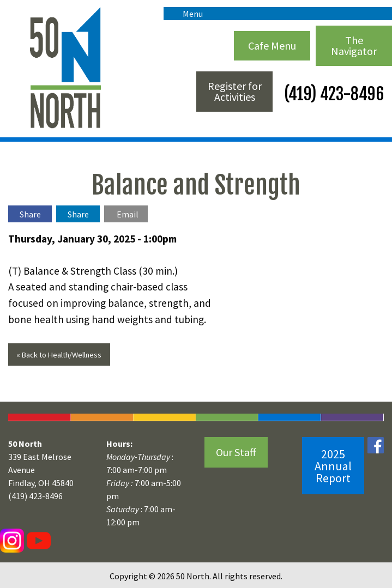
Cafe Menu (272, 46)
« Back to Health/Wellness (59, 355)
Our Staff (236, 452)
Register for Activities (235, 91)
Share (30, 214)
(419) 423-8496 (332, 94)
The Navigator (354, 46)
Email (128, 214)
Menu (187, 14)
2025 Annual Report (333, 466)
